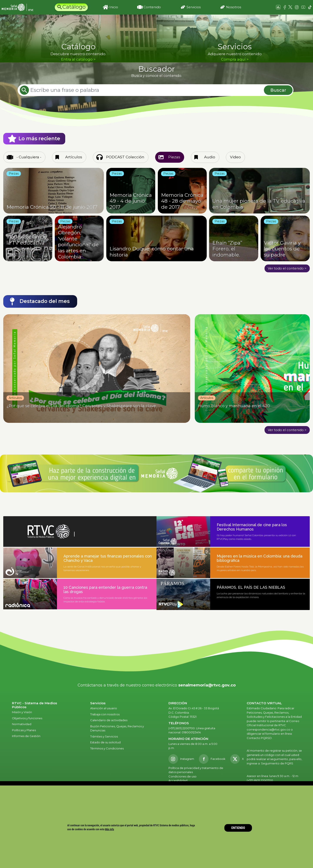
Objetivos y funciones (27, 718)
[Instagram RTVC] (181, 759)
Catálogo (74, 7)
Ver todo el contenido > (287, 268)
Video (235, 157)
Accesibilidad (178, 780)
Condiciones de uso (182, 776)
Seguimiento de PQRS (277, 763)
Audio (210, 157)
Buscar (278, 90)
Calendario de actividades (109, 720)
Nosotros (234, 7)
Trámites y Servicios (104, 736)
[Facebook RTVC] (212, 759)
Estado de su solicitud (105, 742)
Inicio (114, 7)
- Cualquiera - (29, 157)
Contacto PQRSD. (260, 738)
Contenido (152, 7)
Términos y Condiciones (107, 748)
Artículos (74, 157)
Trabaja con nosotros (105, 714)
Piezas (174, 157)
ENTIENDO (238, 828)
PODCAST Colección (125, 157)
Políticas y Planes (24, 730)
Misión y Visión (22, 712)
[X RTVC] (238, 759)
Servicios (194, 7)
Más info (110, 829)
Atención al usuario (104, 708)
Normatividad (22, 724)
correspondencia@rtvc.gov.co (268, 729)
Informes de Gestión (26, 736)
